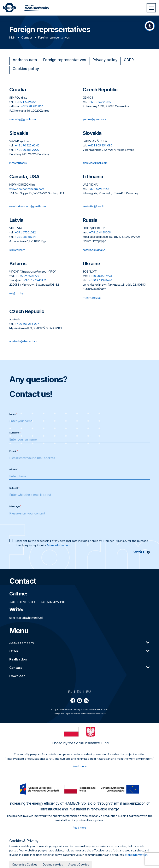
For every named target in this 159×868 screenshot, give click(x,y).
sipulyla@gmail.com (95, 163)
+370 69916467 (99, 189)
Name (13, 414)
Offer (14, 651)
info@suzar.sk (18, 163)
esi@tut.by (16, 293)
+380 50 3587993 (100, 276)
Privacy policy (105, 60)
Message (14, 506)
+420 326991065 (99, 102)
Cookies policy (26, 69)
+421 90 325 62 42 (27, 145)
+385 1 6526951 (26, 102)
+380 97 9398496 (100, 280)
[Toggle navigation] (151, 8)
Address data (25, 60)
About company (22, 643)
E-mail (13, 451)
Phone (13, 469)
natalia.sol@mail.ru (95, 250)
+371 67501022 (25, 232)
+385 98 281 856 (32, 106)
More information (58, 545)
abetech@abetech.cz (23, 341)
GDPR (129, 60)
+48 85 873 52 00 (22, 602)
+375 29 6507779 (28, 276)
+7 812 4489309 (100, 232)
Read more (79, 766)
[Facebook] (73, 701)
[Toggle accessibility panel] (150, 26)
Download (17, 676)
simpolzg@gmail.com (23, 119)
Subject (14, 488)
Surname (14, 433)
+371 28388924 (25, 237)
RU (88, 691)
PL (70, 691)
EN (79, 691)
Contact (27, 37)
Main (12, 37)
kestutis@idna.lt (93, 206)
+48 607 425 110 (53, 602)
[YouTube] (79, 701)
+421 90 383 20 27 (27, 150)
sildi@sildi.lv (17, 250)
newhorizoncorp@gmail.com (28, 206)
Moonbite (101, 713)
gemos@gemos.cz (94, 119)
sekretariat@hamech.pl (26, 617)
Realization (18, 659)
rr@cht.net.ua (92, 298)
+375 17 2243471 (35, 280)
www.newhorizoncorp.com (27, 189)
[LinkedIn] (86, 701)
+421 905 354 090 (100, 145)
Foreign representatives (65, 60)
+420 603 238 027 (27, 324)
